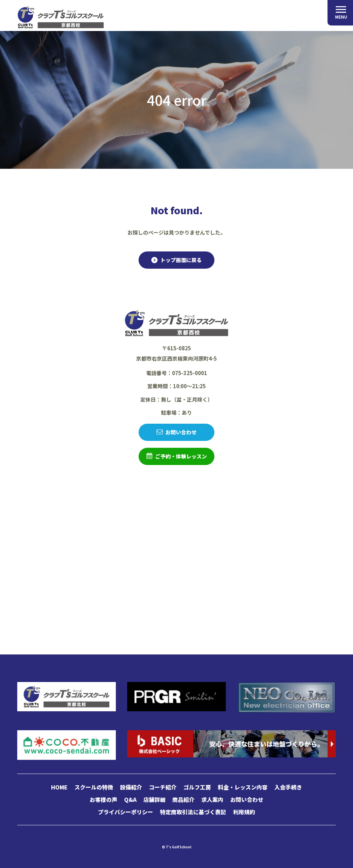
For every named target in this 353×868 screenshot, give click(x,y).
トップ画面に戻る (181, 260)
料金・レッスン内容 (243, 787)
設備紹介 (131, 787)
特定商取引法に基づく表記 (193, 812)
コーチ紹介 (163, 787)
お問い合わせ (181, 432)
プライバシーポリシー (125, 812)
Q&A (130, 799)
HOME (59, 787)
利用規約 (244, 812)
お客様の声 (103, 799)
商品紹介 (183, 799)
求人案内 (212, 799)
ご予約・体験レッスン (181, 456)
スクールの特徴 (94, 787)
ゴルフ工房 (197, 787)
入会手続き (288, 787)
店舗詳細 (154, 799)
